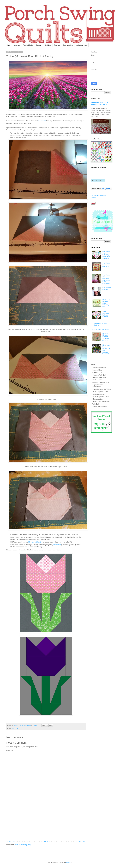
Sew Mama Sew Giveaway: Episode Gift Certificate (106, 255)
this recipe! (57, 545)
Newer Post (11, 841)
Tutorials (57, 45)
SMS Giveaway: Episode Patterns (106, 314)
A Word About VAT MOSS (101, 329)
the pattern (42, 121)
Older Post (81, 841)
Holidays (48, 45)
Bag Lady (39, 45)
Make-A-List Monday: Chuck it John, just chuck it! (106, 337)
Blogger (69, 862)
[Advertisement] (46, 822)
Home (8, 45)
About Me (17, 45)
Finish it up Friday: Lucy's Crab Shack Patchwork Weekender (106, 350)
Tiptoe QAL (15, 728)
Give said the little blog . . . (107, 289)
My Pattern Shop (81, 45)
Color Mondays (68, 45)
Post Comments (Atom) (23, 845)
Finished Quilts (28, 45)
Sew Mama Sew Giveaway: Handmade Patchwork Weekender (106, 279)
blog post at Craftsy (35, 542)
